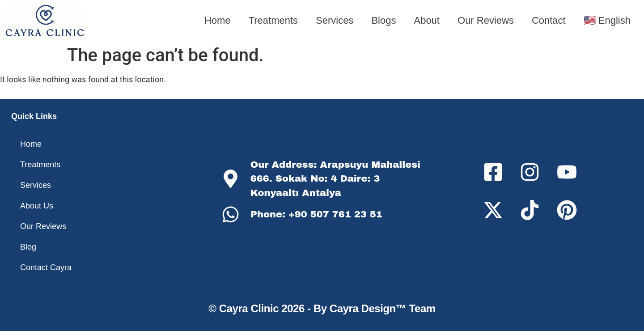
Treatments (273, 20)
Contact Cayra (46, 267)
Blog (28, 247)
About (427, 20)
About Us (37, 206)
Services (335, 20)
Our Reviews (486, 20)
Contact (549, 20)
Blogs (383, 20)
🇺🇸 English (607, 20)
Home (218, 20)
